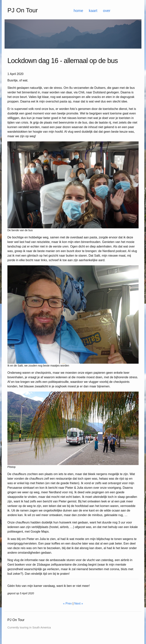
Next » (79, 603)
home (78, 11)
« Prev (67, 603)
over (107, 11)
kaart (93, 11)
